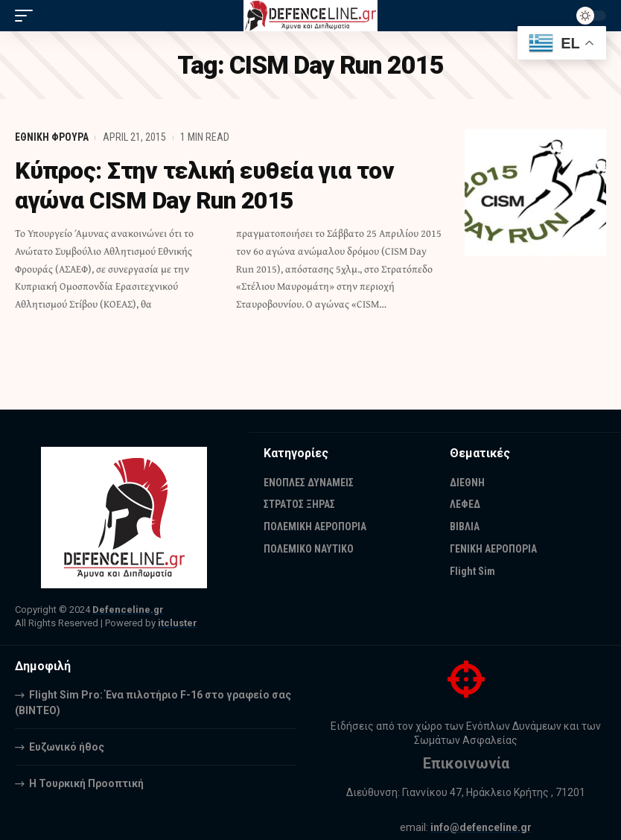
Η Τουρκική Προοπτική (86, 783)
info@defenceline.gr (481, 827)
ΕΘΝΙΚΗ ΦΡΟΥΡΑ (52, 137)
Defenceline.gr (128, 610)
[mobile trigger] (28, 16)
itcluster (178, 623)
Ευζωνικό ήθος (67, 747)
